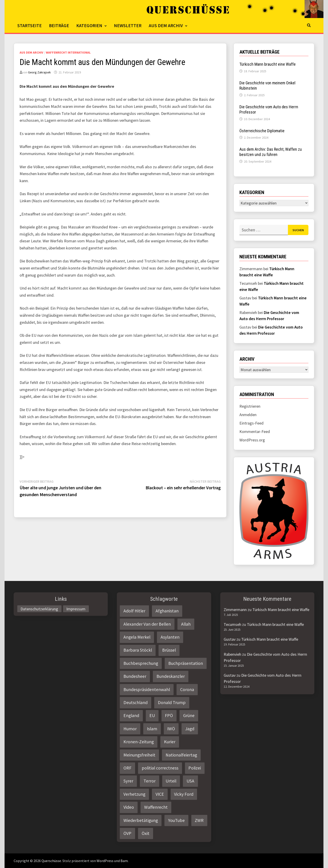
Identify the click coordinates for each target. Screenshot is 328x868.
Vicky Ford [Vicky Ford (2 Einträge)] (184, 794)
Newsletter (128, 25)
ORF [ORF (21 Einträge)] (127, 768)
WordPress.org (252, 440)
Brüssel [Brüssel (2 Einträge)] (169, 650)
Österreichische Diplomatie (262, 131)
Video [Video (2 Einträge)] (129, 807)
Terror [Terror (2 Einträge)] (150, 781)
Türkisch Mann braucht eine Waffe (268, 64)
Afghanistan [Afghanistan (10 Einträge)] (167, 611)
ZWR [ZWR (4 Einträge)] (199, 820)
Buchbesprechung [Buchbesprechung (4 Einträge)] (141, 663)
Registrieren (250, 406)
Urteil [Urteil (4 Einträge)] (171, 781)
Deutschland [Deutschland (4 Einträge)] (136, 702)
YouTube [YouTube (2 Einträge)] (176, 820)
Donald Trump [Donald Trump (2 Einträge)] (172, 702)
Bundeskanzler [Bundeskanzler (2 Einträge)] (171, 676)
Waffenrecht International (68, 52)
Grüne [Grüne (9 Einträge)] (189, 715)
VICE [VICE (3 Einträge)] (160, 794)
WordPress (105, 861)
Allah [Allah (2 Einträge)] (186, 624)
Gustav (230, 639)
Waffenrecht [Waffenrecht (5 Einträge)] (156, 807)
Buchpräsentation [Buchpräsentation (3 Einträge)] (186, 663)
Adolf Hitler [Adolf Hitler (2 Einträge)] (134, 611)
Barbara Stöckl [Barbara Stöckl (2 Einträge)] (138, 650)
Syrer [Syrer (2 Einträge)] (128, 781)
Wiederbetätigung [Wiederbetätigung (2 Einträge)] (141, 820)
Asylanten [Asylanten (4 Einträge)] (170, 637)
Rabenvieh (232, 654)
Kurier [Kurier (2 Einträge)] (170, 742)
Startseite (29, 25)
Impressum (76, 609)
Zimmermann (235, 610)
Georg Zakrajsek (39, 72)
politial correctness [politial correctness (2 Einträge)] (160, 768)
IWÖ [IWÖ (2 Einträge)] (171, 729)
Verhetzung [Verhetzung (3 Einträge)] (134, 794)
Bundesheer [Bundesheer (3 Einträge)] (135, 676)
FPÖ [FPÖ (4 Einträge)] (169, 715)
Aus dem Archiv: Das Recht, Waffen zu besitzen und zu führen (271, 152)
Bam (124, 861)
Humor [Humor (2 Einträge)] (130, 729)
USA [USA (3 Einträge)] (190, 781)
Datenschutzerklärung (39, 609)
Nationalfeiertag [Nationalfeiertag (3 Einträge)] (181, 755)
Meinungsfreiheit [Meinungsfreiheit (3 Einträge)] (139, 755)
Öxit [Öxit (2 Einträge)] (146, 833)
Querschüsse (51, 861)
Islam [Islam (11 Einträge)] (152, 729)
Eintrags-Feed (251, 423)
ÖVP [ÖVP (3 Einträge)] (127, 833)
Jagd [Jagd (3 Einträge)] (190, 729)
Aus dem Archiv (166, 25)
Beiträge (59, 25)
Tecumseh (232, 624)
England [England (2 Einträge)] (131, 715)
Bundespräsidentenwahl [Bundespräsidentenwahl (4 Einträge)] (147, 689)
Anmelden (248, 415)
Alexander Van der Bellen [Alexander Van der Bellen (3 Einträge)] (147, 624)
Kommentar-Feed (255, 431)
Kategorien (89, 25)
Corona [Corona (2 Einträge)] (187, 689)
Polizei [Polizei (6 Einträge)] (195, 768)
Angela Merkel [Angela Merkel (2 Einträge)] (137, 637)
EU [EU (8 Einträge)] (152, 715)
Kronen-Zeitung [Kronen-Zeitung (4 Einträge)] (139, 742)
